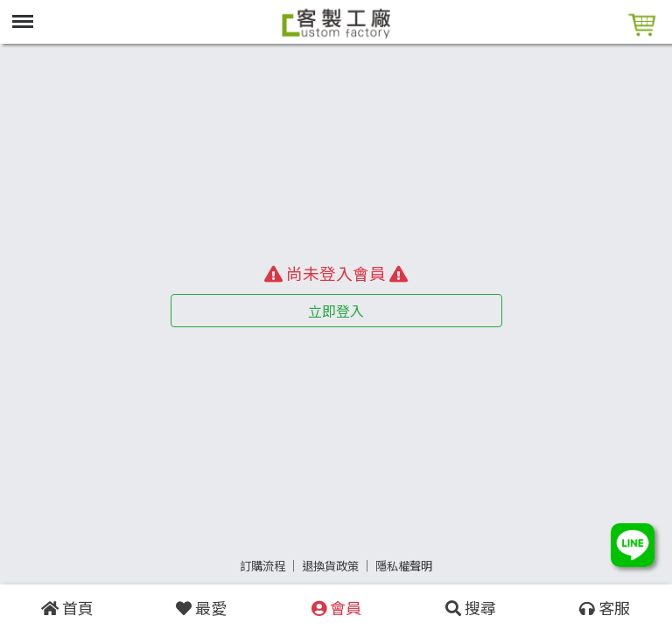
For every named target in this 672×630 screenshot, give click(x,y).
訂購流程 (262, 566)
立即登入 (336, 311)
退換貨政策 (330, 566)
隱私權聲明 (404, 566)
